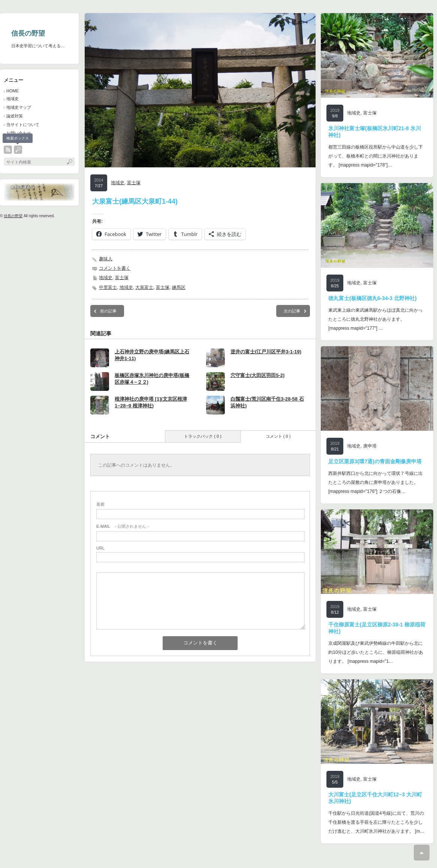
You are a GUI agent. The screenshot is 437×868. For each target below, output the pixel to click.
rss (8, 150)
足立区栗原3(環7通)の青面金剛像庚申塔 (375, 461)
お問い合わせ (19, 133)
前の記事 (108, 311)
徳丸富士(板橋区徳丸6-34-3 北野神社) (373, 298)
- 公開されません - (123, 526)
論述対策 (15, 116)
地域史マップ (19, 107)
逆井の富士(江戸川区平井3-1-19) (266, 352)
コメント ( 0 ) (278, 436)
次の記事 (292, 311)
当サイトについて (23, 125)
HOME (13, 91)
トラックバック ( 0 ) (203, 436)
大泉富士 (144, 287)
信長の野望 (28, 33)
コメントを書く (115, 268)
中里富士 (108, 287)
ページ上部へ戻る (422, 853)
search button (18, 150)
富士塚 (134, 183)
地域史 (13, 99)
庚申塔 (370, 446)
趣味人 (106, 259)
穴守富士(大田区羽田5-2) (257, 375)
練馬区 (179, 287)
